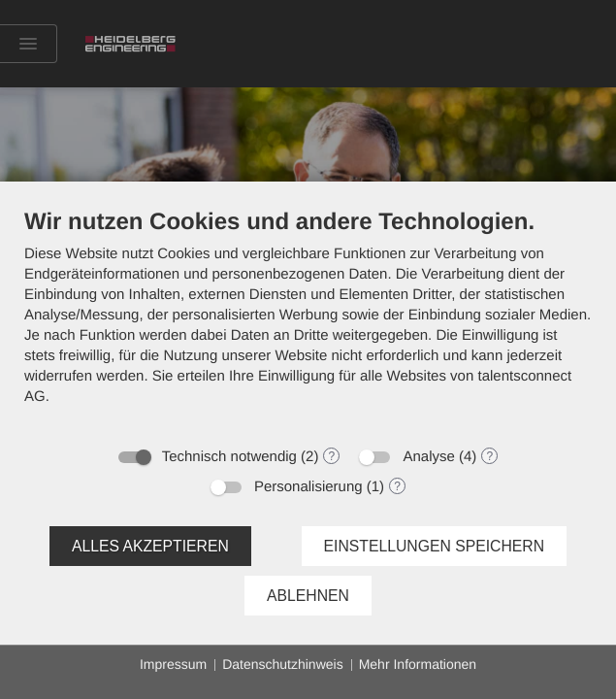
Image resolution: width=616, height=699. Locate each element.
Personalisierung (308, 487)
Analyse (428, 457)
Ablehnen (308, 596)
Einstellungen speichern (435, 546)
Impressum (173, 664)
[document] (308, 321)
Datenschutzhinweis (283, 664)
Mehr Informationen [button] (418, 664)
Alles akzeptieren (150, 546)
